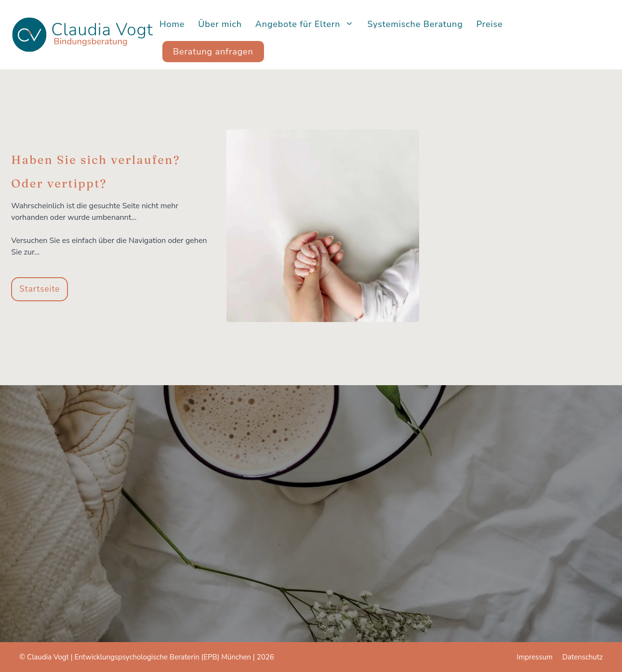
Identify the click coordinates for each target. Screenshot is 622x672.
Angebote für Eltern (308, 24)
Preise (490, 24)
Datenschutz (582, 657)
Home (172, 24)
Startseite (40, 289)
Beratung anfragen (213, 52)
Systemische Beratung (415, 24)
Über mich (220, 24)
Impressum (535, 657)
